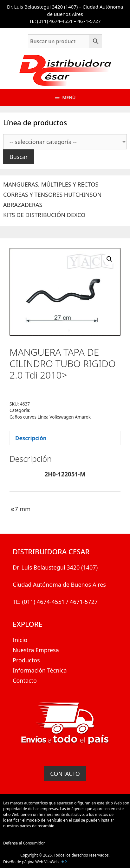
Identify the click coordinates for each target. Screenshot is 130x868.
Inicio (20, 640)
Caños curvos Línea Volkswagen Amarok (50, 417)
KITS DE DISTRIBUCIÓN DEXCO (44, 215)
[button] (109, 259)
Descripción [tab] (31, 438)
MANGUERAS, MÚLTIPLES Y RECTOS (51, 184)
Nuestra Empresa (36, 650)
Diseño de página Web (23, 862)
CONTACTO (65, 774)
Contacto (25, 680)
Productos (26, 660)
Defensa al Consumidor (24, 843)
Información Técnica (40, 670)
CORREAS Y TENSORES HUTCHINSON (52, 195)
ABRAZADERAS (23, 205)
